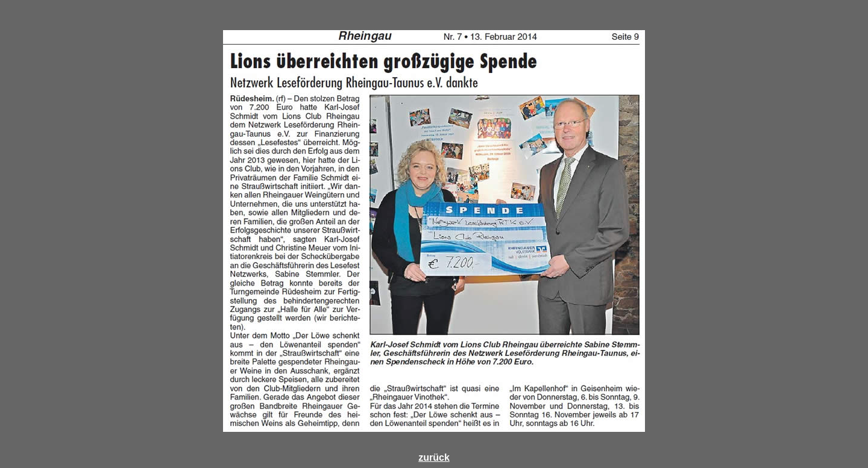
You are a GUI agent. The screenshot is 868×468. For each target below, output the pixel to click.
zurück (434, 457)
